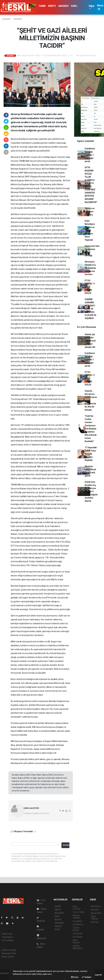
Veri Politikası (8, 940)
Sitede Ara (96, 906)
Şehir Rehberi (76, 941)
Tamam (86, 977)
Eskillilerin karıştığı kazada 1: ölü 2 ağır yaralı (90, 155)
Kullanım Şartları (9, 950)
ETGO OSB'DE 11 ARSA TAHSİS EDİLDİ (90, 287)
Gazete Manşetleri (78, 947)
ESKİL (74, 6)
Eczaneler (77, 921)
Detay (75, 977)
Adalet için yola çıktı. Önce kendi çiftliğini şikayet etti (90, 341)
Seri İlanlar (78, 937)
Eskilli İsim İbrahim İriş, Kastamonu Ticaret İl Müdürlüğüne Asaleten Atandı (91, 491)
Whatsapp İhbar (9, 953)
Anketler (95, 910)
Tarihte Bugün (76, 929)
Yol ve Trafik (78, 912)
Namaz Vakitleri (76, 917)
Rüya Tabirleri (95, 918)
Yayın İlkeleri (7, 937)
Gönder (66, 845)
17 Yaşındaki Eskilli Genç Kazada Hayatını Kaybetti (91, 454)
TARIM (42, 6)
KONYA (58, 920)
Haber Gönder (8, 957)
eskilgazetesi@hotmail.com (37, 813)
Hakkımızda (7, 934)
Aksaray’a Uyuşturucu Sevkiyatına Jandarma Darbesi (90, 268)
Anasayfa (7, 19)
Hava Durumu (77, 908)
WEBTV (52, 6)
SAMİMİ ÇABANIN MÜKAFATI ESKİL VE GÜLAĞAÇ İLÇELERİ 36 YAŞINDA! (90, 309)
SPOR (57, 930)
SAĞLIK (58, 926)
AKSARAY (63, 6)
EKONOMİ (59, 923)
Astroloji (95, 922)
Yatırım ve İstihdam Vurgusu (90, 212)
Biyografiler (96, 913)
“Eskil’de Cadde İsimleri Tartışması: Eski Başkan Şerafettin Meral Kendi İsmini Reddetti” (91, 429)
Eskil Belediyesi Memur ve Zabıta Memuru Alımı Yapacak (90, 230)
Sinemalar (78, 933)
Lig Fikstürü (78, 924)
